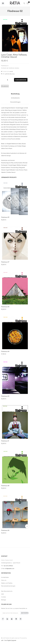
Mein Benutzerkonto (7, 591)
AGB (2, 594)
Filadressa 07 (5, 262)
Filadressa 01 (5, 441)
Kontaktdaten (5, 577)
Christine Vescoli (9, 57)
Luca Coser (7, 55)
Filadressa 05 (5, 307)
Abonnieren (25, 613)
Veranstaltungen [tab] (15, 102)
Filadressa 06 (5, 530)
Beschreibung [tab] (15, 94)
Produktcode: (6, 71)
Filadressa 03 (5, 396)
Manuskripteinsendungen (8, 586)
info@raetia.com (10, 569)
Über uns (4, 580)
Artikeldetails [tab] (15, 98)
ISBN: (4, 74)
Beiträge (4, 600)
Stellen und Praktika (7, 583)
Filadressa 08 (5, 486)
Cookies (3, 597)
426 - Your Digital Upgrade (9, 640)
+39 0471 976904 (8, 566)
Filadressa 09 (5, 217)
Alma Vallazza (20, 55)
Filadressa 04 (5, 351)
